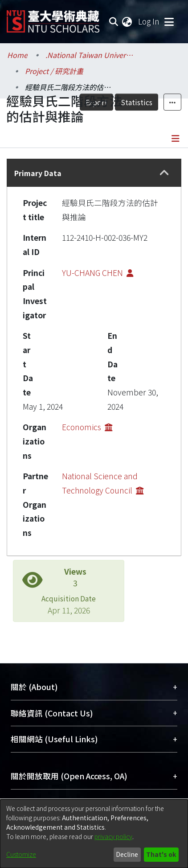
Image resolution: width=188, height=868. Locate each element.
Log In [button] (149, 21)
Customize (21, 854)
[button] (165, 173)
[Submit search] (113, 21)
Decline (127, 854)
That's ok (161, 854)
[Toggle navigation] (169, 21)
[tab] (94, 173)
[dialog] (94, 834)
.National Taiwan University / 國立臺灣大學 (90, 55)
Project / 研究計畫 (54, 71)
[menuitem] (127, 21)
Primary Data (38, 173)
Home (17, 55)
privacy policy (113, 836)
